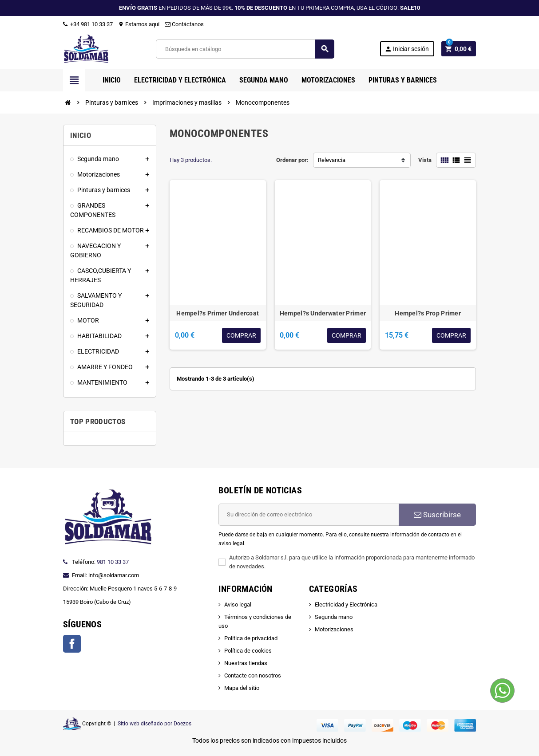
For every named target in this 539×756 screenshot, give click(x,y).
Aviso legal (238, 604)
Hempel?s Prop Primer (428, 313)
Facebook (72, 644)
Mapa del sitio (242, 688)
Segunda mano (334, 617)
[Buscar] (245, 49)
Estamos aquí (139, 24)
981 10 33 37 (113, 562)
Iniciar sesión (407, 49)
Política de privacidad (251, 638)
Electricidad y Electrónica (346, 604)
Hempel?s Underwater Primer (323, 313)
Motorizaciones (334, 629)
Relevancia (332, 160)
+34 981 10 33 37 (88, 24)
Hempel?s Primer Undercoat (218, 313)
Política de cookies (248, 651)
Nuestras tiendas (246, 663)
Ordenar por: (292, 160)
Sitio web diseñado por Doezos (155, 724)
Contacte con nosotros (253, 675)
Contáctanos (184, 24)
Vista (425, 160)
